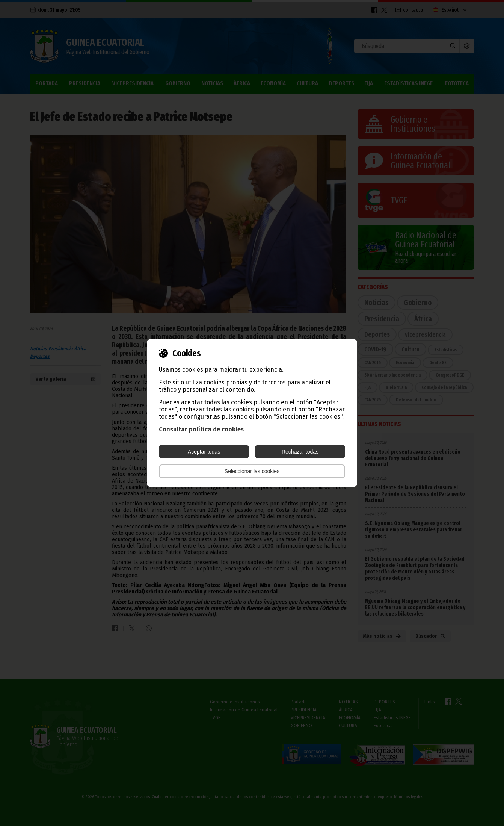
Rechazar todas (300, 452)
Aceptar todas (204, 452)
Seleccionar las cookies (252, 471)
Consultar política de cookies (201, 429)
